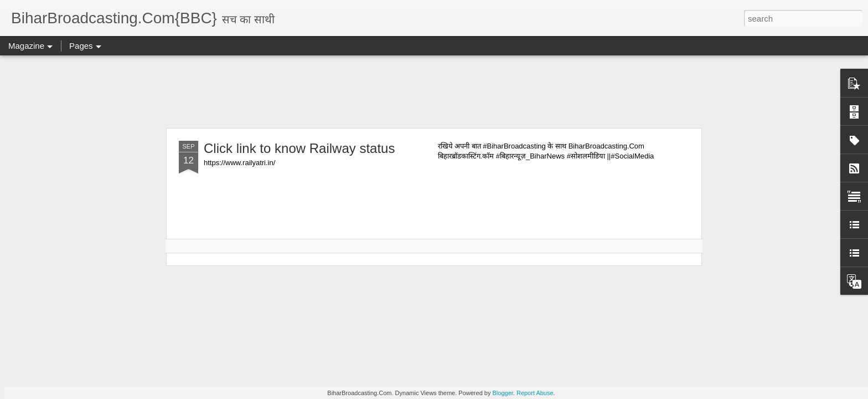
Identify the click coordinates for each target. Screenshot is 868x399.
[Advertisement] (434, 91)
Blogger (503, 393)
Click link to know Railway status (299, 148)
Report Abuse (535, 393)
